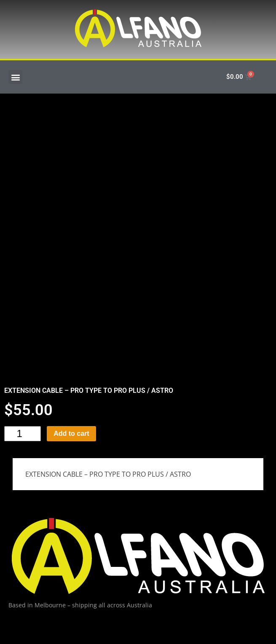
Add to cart (71, 433)
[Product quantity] (23, 434)
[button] (15, 77)
